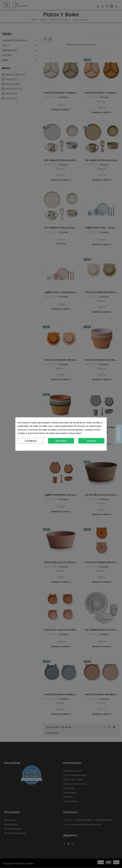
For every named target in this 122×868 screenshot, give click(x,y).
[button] (119, 434)
